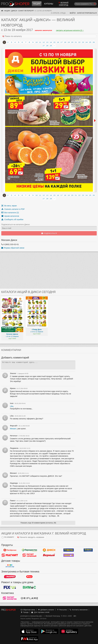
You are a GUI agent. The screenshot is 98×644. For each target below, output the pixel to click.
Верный (49, 555)
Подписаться (49, 233)
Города (24, 612)
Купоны (49, 4)
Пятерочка (10, 550)
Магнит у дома (10, 555)
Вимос (29, 587)
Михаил (13, 429)
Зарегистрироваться (87, 13)
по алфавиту (8, 537)
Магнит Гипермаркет (29, 555)
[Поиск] (85, 4)
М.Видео (29, 577)
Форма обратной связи (13, 248)
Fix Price (10, 587)
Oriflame (29, 598)
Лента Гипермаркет (69, 550)
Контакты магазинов (78, 610)
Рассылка (62, 610)
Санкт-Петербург (26, 11)
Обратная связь (28, 610)
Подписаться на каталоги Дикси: (16, 224)
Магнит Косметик (10, 598)
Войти (73, 13)
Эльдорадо (10, 577)
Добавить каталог (46, 610)
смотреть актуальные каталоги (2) (70, 30)
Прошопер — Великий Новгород (15, 4)
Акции (37, 4)
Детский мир (10, 566)
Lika (12, 406)
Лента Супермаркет (88, 550)
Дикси (14, 11)
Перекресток (29, 550)
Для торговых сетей (40, 612)
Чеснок (69, 555)
